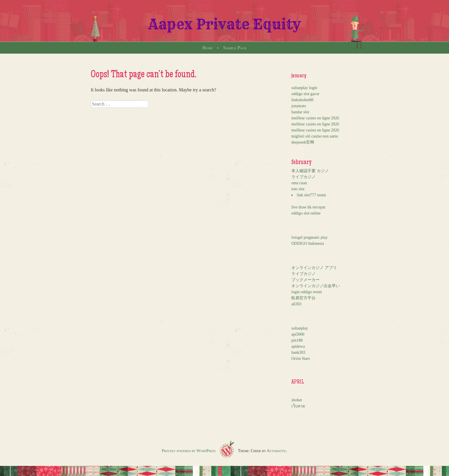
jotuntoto (299, 106)
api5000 (298, 334)
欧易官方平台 (303, 298)
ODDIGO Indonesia (308, 243)
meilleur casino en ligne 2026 (315, 118)
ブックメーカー (305, 280)
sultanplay (300, 328)
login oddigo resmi (307, 292)
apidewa (298, 346)
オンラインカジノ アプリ (314, 268)
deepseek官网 (303, 142)
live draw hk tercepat (308, 207)
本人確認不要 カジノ (310, 171)
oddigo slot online (306, 213)
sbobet (297, 400)
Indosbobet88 (302, 100)
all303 (296, 304)
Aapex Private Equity (225, 24)
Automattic (277, 451)
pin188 (297, 340)
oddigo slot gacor (305, 94)
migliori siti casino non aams (315, 136)
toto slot (298, 189)
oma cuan (299, 183)
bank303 (298, 352)
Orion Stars (301, 359)
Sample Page (235, 48)
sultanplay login (304, 88)
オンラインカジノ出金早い (316, 286)
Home (207, 48)
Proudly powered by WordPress (189, 451)
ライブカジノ (303, 177)
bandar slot (300, 112)
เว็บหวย (298, 406)
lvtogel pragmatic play (310, 237)
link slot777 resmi (311, 195)
